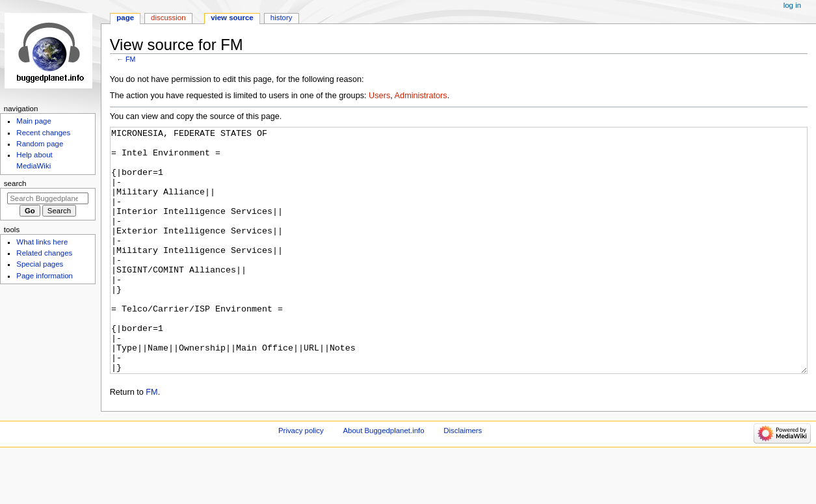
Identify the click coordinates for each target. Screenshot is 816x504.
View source (232, 18)
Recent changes (43, 133)
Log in (792, 5)
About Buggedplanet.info (383, 479)
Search (15, 183)
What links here (42, 242)
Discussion (168, 18)
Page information (45, 276)
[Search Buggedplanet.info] (48, 198)
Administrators (421, 96)
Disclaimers (463, 479)
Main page (34, 121)
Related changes (44, 253)
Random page (40, 144)
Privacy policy (301, 479)
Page (125, 18)
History (282, 18)
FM (130, 59)
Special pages (40, 264)
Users (379, 96)
